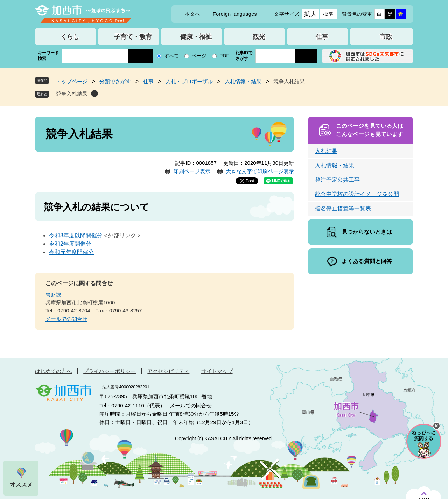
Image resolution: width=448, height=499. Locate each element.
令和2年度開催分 (70, 244)
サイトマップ (217, 371)
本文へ (192, 14)
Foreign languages (235, 14)
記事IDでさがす (244, 56)
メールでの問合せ (66, 319)
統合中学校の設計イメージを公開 (357, 194)
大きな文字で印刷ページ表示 (260, 171)
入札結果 (326, 151)
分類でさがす (115, 81)
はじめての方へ (53, 371)
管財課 (53, 295)
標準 (328, 14)
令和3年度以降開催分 (76, 235)
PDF (224, 56)
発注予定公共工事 (337, 180)
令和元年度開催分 (71, 252)
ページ (199, 56)
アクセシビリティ (168, 371)
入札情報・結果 (243, 81)
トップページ (72, 81)
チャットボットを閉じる (436, 426)
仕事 (148, 81)
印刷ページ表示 (192, 171)
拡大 (310, 14)
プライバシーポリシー (110, 371)
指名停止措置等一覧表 (343, 208)
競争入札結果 (72, 94)
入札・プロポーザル (189, 81)
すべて (171, 56)
